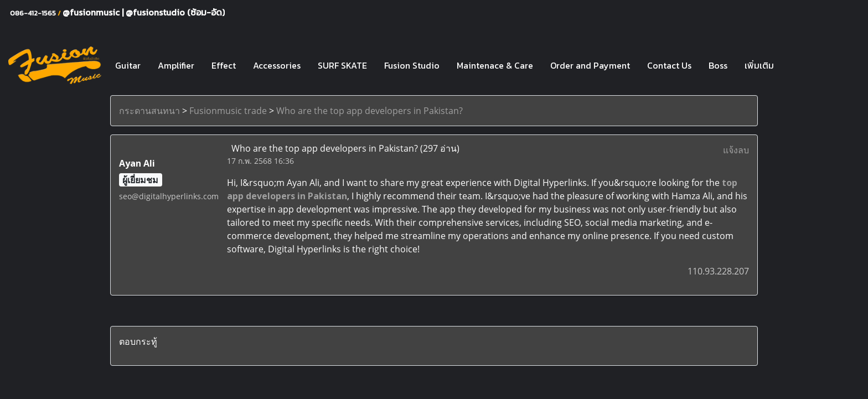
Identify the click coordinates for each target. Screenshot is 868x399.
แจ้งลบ (736, 150)
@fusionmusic (92, 12)
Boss (718, 65)
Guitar (128, 65)
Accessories (277, 65)
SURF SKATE (342, 65)
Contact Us (669, 65)
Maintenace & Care (495, 65)
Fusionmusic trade (228, 111)
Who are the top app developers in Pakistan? (370, 111)
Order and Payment (590, 65)
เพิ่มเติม (759, 65)
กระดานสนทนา (149, 111)
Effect (224, 65)
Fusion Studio (412, 65)
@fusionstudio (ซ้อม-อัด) (175, 12)
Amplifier (176, 65)
